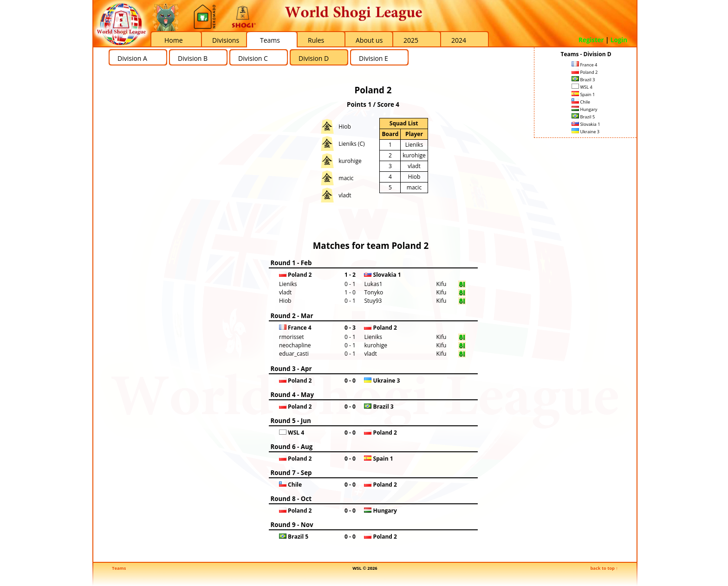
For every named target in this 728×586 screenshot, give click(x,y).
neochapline (295, 345)
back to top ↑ (604, 568)
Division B (193, 58)
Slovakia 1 (586, 124)
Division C (253, 58)
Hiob (344, 127)
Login (619, 40)
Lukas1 (373, 284)
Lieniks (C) (351, 144)
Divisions (226, 40)
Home (174, 40)
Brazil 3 (583, 80)
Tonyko (374, 292)
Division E (374, 58)
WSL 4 (582, 87)
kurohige (350, 161)
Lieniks (414, 145)
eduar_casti (294, 354)
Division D (314, 58)
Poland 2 (585, 72)
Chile (581, 102)
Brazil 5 (583, 117)
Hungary (584, 109)
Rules (316, 40)
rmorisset (292, 337)
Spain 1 (583, 94)
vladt (345, 195)
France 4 (584, 65)
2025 (411, 40)
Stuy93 (373, 301)
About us (369, 40)
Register (591, 40)
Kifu (442, 284)
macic (346, 178)
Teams (270, 40)
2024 (459, 40)
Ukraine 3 (585, 132)
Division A (132, 58)
